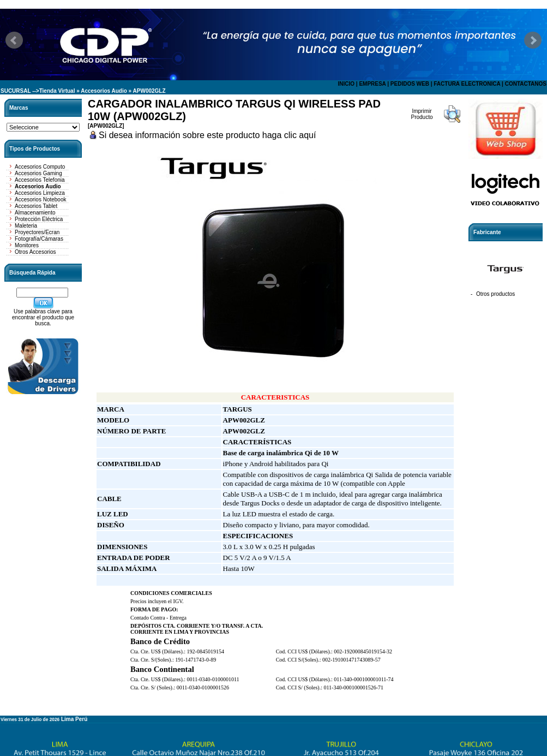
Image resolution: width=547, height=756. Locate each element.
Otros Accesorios (35, 252)
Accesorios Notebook (41, 200)
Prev (14, 40)
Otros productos (495, 294)
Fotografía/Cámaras (39, 239)
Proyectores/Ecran (37, 232)
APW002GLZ (149, 91)
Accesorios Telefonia (40, 180)
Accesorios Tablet (36, 206)
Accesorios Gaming (38, 173)
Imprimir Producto (422, 114)
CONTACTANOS (526, 84)
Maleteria (26, 226)
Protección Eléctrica (39, 219)
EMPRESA (372, 84)
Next (533, 40)
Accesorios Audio (104, 91)
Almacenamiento (35, 213)
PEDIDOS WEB (410, 84)
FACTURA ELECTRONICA (467, 84)
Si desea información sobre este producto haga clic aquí (207, 135)
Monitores (27, 245)
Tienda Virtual (57, 91)
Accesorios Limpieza (40, 193)
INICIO (346, 84)
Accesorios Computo (40, 167)
